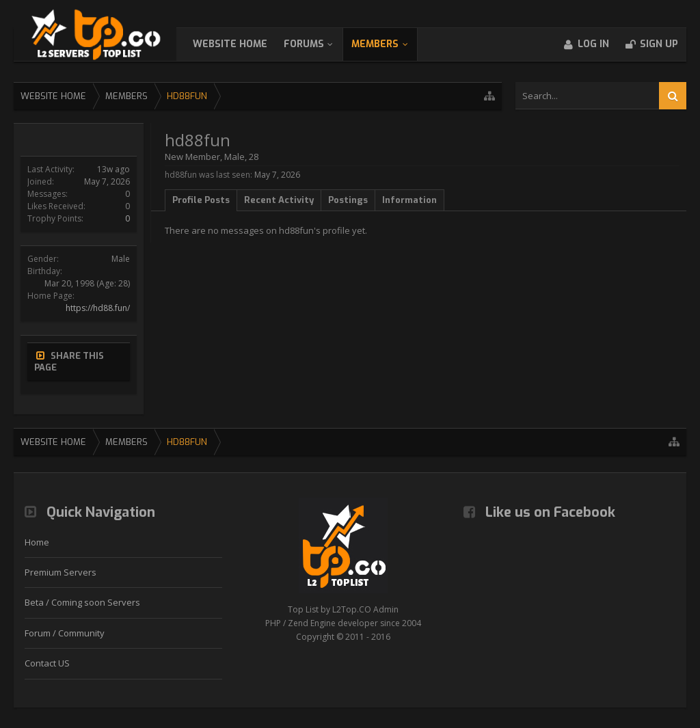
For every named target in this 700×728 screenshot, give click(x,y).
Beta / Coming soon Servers (82, 602)
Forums (318, 44)
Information (409, 200)
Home (37, 542)
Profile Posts (201, 200)
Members (389, 44)
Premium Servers (60, 572)
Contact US (47, 663)
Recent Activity (279, 200)
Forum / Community (65, 633)
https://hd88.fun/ (98, 308)
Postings (348, 200)
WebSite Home (244, 44)
